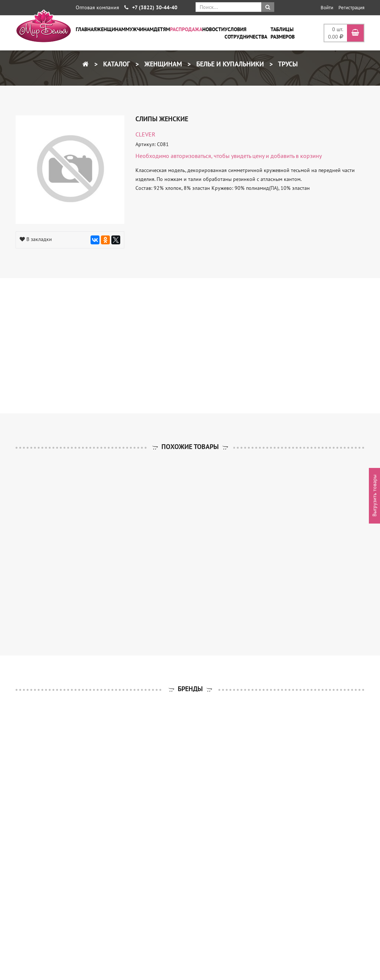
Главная (86, 29)
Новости (213, 29)
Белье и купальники (229, 64)
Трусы (287, 64)
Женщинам (111, 29)
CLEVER (145, 134)
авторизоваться (191, 156)
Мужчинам (140, 29)
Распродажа (186, 29)
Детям (162, 29)
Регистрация (351, 8)
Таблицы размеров (283, 33)
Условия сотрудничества (246, 33)
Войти (327, 8)
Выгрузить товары (374, 496)
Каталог (116, 64)
